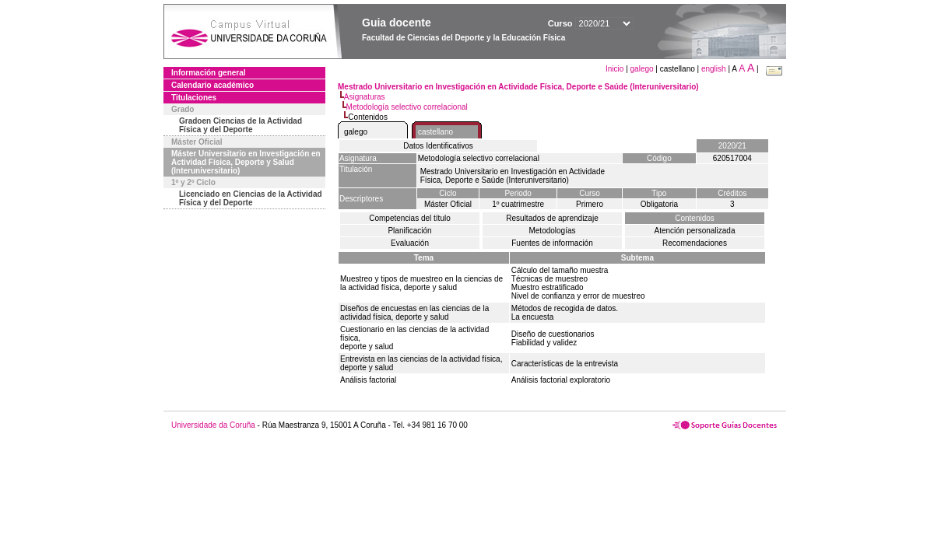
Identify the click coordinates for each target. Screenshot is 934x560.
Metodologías (552, 231)
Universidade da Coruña (213, 425)
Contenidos (695, 218)
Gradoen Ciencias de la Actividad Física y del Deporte (241, 125)
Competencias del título (410, 218)
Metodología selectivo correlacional (407, 107)
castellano (435, 132)
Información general (209, 73)
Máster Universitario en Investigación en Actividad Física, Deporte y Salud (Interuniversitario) (246, 162)
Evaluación (410, 243)
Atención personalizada (695, 231)
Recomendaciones (695, 243)
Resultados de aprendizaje (552, 218)
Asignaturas (365, 97)
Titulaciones (194, 98)
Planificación (409, 231)
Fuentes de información (552, 243)
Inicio (616, 69)
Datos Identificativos (438, 146)
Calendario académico (212, 85)
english (714, 69)
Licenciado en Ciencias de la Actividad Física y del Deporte (251, 198)
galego (642, 69)
